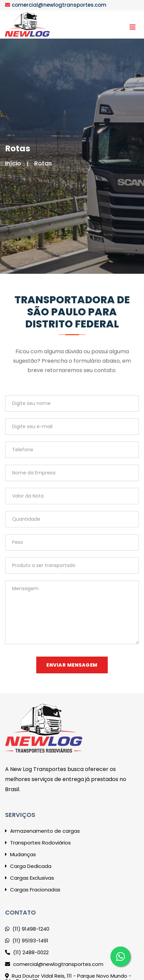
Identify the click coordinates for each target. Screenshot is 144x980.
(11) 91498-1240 (27, 929)
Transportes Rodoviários (38, 843)
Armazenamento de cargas (42, 831)
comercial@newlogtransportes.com (59, 5)
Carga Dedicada (28, 866)
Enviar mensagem (72, 665)
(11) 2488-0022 (27, 952)
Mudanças (20, 854)
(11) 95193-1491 (27, 941)
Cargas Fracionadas (33, 890)
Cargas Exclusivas (30, 878)
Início (13, 163)
